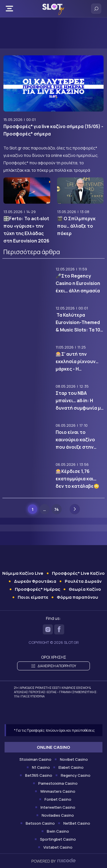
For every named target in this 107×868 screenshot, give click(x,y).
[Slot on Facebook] (59, 629)
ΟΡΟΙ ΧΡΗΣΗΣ (54, 657)
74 (56, 509)
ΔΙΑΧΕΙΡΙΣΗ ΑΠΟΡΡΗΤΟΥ (54, 666)
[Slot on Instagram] (48, 629)
